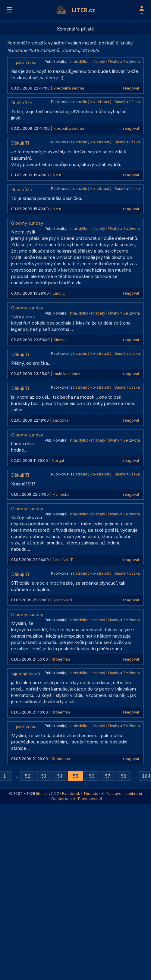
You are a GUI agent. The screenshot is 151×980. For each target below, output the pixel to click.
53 (44, 776)
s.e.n (57, 175)
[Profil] (142, 10)
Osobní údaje (63, 799)
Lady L (59, 293)
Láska (135, 102)
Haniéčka (61, 494)
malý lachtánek (67, 374)
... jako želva (24, 62)
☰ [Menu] (9, 10)
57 (108, 776)
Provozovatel (90, 799)
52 (28, 776)
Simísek (61, 340)
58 (124, 776)
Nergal (58, 461)
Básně (120, 102)
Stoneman (61, 659)
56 (92, 776)
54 (60, 776)
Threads (91, 794)
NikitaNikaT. (63, 560)
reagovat (131, 88)
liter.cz (42, 794)
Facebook (71, 794)
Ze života (132, 62)
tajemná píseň (26, 674)
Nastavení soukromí (124, 794)
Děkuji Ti (20, 143)
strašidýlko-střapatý (87, 62)
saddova (61, 420)
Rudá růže (22, 103)
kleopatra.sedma (69, 88)
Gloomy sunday (27, 223)
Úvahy (114, 62)
